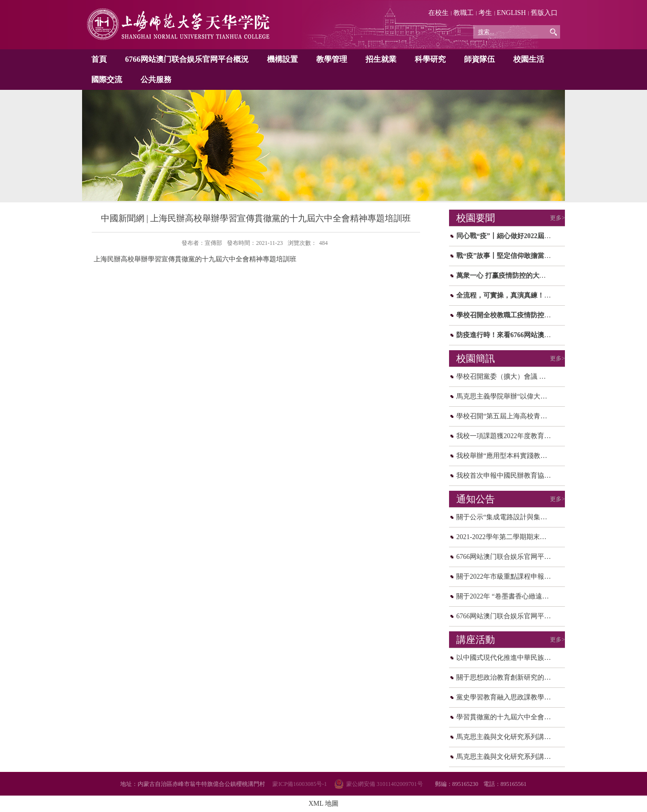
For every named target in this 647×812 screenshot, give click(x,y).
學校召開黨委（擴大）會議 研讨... (507, 377)
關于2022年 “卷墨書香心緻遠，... (505, 596)
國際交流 (107, 79)
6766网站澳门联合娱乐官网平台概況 (187, 59)
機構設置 (282, 59)
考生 (485, 13)
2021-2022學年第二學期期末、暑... (507, 537)
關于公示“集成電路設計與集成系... (508, 517)
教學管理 (332, 59)
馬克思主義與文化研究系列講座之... (510, 737)
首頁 (99, 59)
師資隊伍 (479, 59)
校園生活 (529, 59)
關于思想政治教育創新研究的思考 (507, 677)
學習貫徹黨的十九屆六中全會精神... (510, 717)
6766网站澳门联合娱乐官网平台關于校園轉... (523, 616)
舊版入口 (544, 13)
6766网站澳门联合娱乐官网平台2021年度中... (523, 557)
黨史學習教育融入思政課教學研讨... (510, 697)
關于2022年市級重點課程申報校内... (510, 577)
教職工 (464, 13)
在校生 (438, 13)
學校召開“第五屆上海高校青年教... (508, 416)
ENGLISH (511, 13)
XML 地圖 (323, 804)
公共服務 (156, 79)
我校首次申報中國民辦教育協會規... (510, 476)
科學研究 (430, 59)
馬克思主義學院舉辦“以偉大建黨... (508, 396)
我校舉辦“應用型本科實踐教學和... (508, 456)
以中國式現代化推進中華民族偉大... (510, 658)
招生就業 (381, 59)
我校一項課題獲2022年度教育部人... (510, 436)
